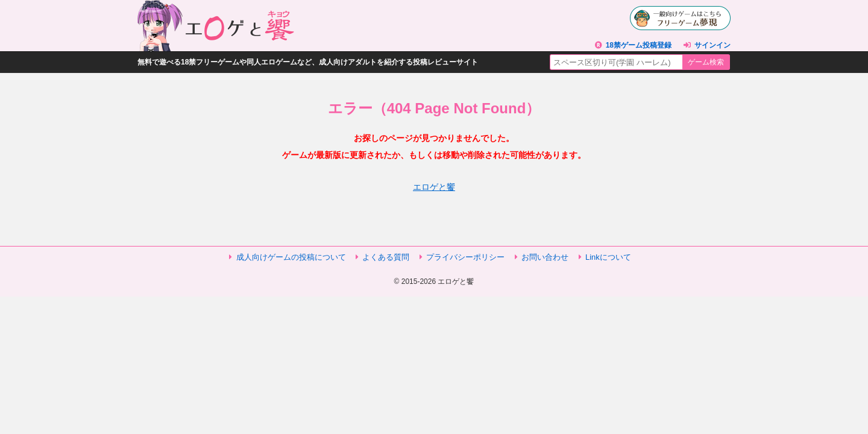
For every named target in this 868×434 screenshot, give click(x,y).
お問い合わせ (545, 257)
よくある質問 (386, 257)
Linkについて (608, 257)
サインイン (712, 45)
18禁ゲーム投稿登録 (639, 45)
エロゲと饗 (434, 187)
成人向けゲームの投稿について (291, 257)
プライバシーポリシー (465, 257)
